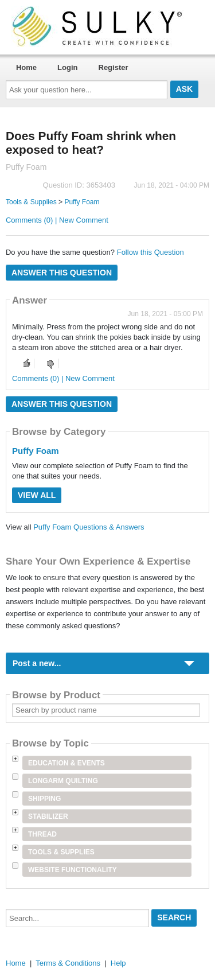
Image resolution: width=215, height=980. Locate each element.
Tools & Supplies (31, 202)
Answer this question (62, 273)
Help (118, 963)
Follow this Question (150, 252)
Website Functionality (73, 870)
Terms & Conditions (68, 963)
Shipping (44, 799)
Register (114, 67)
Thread (42, 834)
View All (37, 495)
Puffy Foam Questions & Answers (89, 527)
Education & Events (67, 763)
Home (26, 67)
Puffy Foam (82, 202)
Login (67, 67)
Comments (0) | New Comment (57, 220)
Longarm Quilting (63, 781)
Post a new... (37, 663)
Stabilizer (48, 816)
